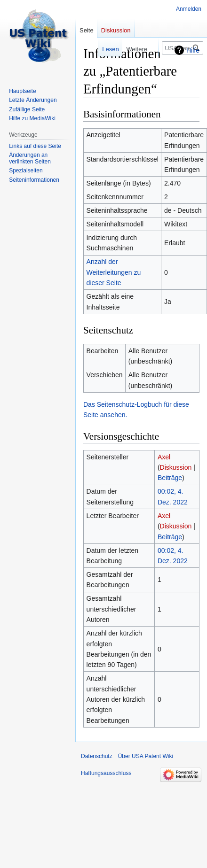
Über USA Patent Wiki (146, 756)
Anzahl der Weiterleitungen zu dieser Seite (114, 272)
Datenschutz (97, 756)
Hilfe (193, 50)
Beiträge (170, 478)
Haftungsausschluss (106, 773)
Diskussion (176, 467)
